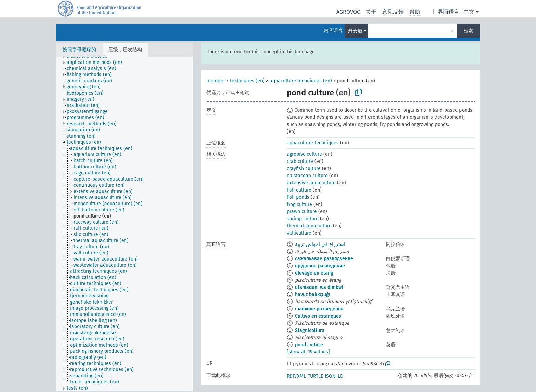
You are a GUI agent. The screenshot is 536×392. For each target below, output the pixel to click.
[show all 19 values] (308, 352)
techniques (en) (247, 81)
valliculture (299, 233)
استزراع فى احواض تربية (320, 244)
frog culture (299, 204)
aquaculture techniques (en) (301, 81)
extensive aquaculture (311, 183)
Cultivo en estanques (318, 316)
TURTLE (315, 376)
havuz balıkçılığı (313, 295)
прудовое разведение (320, 266)
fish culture (299, 190)
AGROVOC (348, 12)
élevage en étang (314, 273)
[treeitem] (97, 62)
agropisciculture (304, 154)
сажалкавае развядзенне (324, 259)
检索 (468, 31)
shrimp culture (303, 219)
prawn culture (302, 212)
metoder (216, 81)
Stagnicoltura (310, 330)
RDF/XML (296, 376)
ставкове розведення (319, 309)
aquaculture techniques (313, 143)
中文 (469, 12)
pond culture (309, 345)
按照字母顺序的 (79, 50)
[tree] (124, 224)
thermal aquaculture (309, 226)
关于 (371, 12)
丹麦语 (355, 31)
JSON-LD (334, 376)
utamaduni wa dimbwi (319, 287)
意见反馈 (393, 12)
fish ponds (298, 197)
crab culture (300, 161)
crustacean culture (307, 176)
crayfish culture (304, 169)
